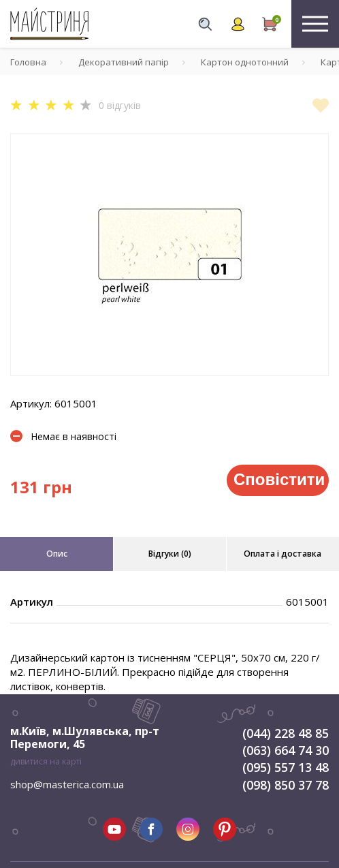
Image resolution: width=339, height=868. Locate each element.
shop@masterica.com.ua (67, 784)
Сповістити (279, 479)
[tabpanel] (169, 254)
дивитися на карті (46, 761)
